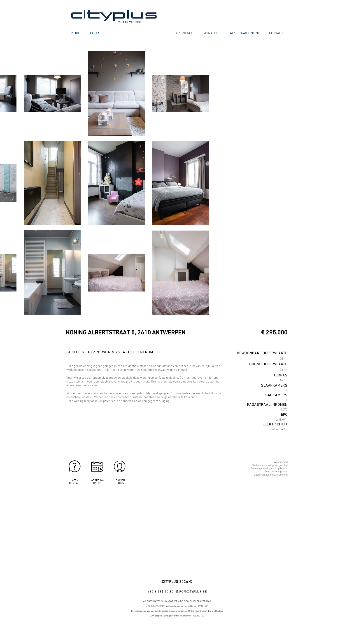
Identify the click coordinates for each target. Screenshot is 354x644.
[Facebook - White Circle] (259, 629)
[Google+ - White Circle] (276, 629)
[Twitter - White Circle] (268, 629)
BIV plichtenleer (216, 611)
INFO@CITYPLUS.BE (191, 592)
